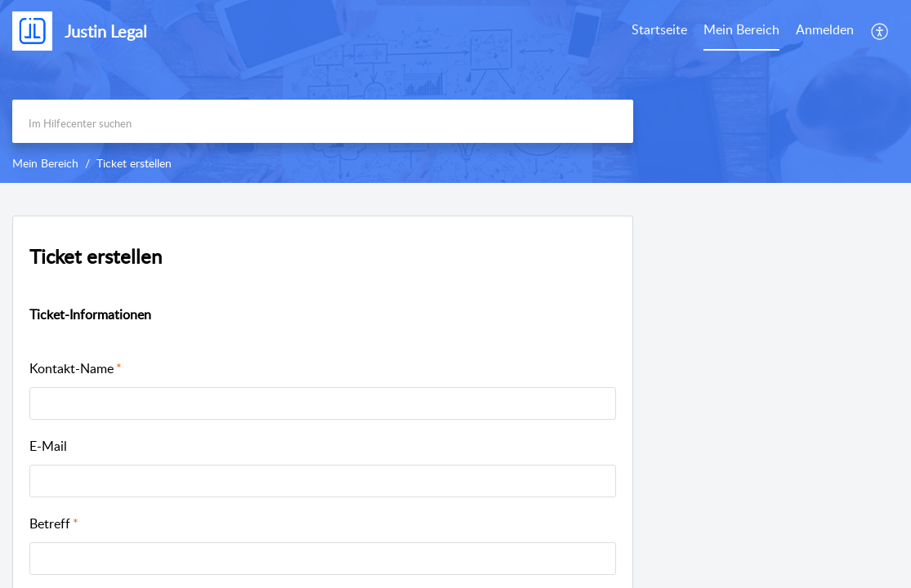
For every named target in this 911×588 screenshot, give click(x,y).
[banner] (455, 91)
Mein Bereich (741, 29)
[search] (323, 121)
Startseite (659, 29)
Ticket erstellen (96, 256)
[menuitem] (825, 31)
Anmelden (825, 29)
